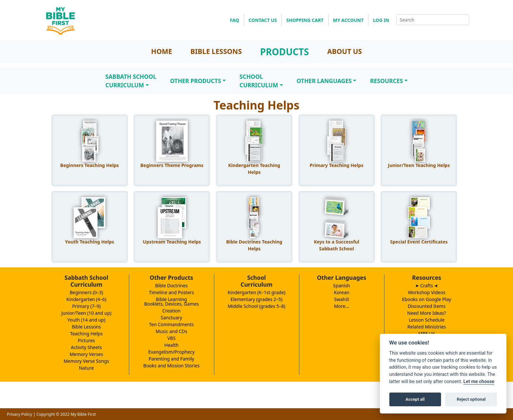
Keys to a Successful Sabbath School (336, 245)
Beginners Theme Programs (172, 165)
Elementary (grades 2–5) (257, 299)
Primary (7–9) (87, 306)
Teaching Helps (86, 334)
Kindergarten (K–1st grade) (257, 292)
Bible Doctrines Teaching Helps (254, 245)
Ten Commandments (171, 324)
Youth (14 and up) (86, 320)
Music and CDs (172, 331)
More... (342, 306)
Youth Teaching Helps (90, 242)
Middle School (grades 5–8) (256, 306)
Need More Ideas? (427, 313)
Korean (341, 292)
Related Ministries (427, 327)
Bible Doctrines (171, 286)
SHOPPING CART (305, 20)
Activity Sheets (87, 347)
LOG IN (381, 20)
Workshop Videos (427, 292)
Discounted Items (427, 306)
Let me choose (479, 382)
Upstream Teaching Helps (172, 242)
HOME (162, 51)
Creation (171, 311)
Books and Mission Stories (171, 366)
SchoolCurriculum (259, 81)
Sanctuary (171, 318)
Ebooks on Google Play (427, 299)
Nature (86, 368)
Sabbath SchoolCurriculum (131, 81)
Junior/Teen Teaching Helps (419, 165)
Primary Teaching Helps (337, 165)
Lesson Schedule (426, 320)
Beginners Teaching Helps (89, 165)
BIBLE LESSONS (216, 51)
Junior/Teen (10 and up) (86, 313)
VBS (171, 338)
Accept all (415, 399)
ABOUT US (345, 51)
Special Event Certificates (419, 242)
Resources (386, 81)
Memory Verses (86, 354)
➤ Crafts (427, 286)
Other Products (196, 81)
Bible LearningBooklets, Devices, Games (171, 302)
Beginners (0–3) (86, 292)
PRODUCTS (284, 52)
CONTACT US (263, 20)
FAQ (235, 20)
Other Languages (324, 81)
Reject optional (471, 399)
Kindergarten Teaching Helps (254, 169)
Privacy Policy (19, 414)
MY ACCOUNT (348, 20)
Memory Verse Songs (87, 361)
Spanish (342, 286)
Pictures (87, 340)
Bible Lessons (87, 327)
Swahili (342, 299)
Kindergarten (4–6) (86, 299)
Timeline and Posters (171, 292)
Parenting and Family (171, 359)
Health (171, 345)
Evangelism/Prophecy (171, 352)
